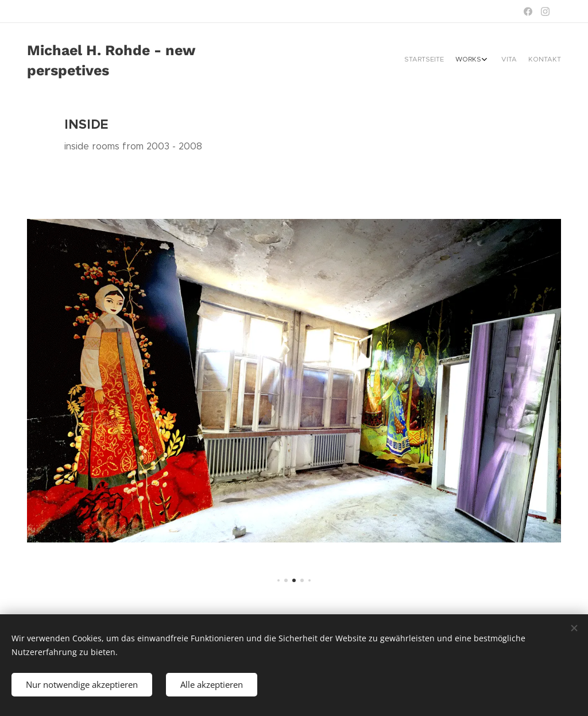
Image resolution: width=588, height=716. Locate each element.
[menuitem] (519, 60)
